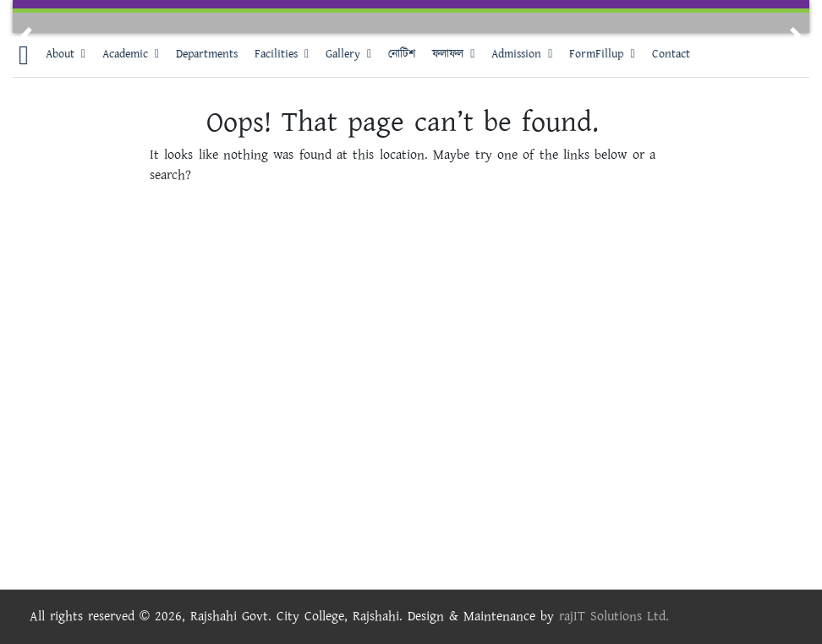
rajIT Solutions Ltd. (614, 617)
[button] (26, 35)
